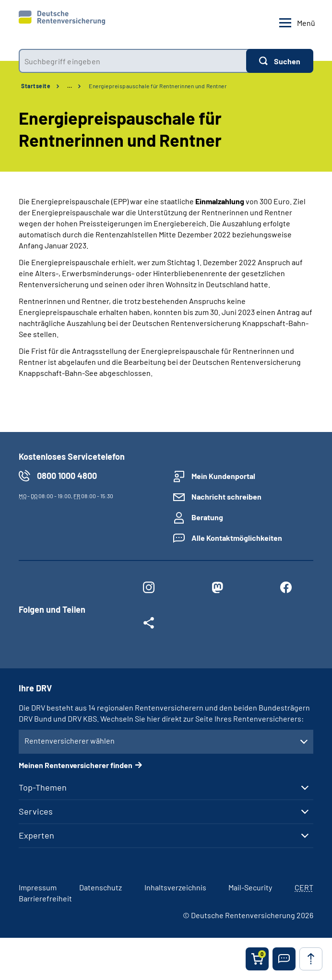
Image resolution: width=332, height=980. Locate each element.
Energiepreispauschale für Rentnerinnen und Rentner (158, 86)
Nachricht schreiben (226, 496)
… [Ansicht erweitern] (70, 86)
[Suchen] (280, 61)
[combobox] (132, 61)
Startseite (36, 86)
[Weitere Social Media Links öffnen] (149, 625)
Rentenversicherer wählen (70, 741)
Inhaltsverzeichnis (175, 887)
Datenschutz (101, 887)
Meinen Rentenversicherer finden (76, 765)
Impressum (38, 887)
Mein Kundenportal (223, 476)
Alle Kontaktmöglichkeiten (237, 538)
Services (36, 811)
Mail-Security (250, 887)
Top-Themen (43, 787)
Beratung (207, 517)
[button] (284, 959)
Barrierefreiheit (45, 898)
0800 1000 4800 (67, 476)
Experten (36, 835)
